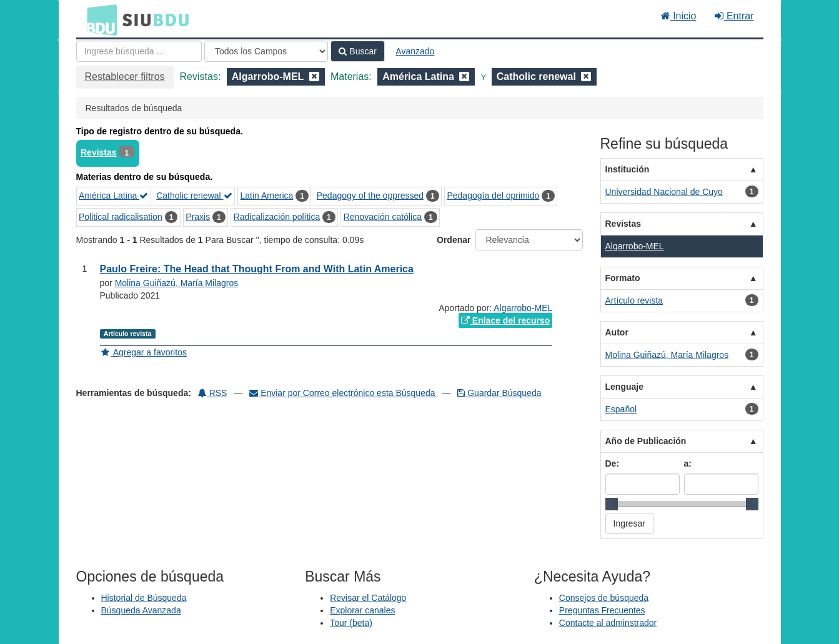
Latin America (266, 196)
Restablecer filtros (125, 77)
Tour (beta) (351, 623)
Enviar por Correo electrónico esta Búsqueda (343, 393)
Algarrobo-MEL (523, 308)
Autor (617, 332)
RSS (213, 393)
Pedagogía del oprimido (493, 196)
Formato (623, 278)
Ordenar (454, 240)
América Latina (113, 196)
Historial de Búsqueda (144, 598)
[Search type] (266, 51)
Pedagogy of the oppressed (370, 196)
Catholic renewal (194, 196)
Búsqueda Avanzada (141, 610)
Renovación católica (383, 217)
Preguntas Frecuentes (602, 610)
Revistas (99, 152)
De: (613, 463)
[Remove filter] (314, 77)
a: (688, 463)
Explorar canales (362, 610)
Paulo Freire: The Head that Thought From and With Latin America (257, 269)
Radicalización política (277, 217)
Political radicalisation (121, 217)
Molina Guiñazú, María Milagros (177, 283)
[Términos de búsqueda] (139, 51)
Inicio (679, 16)
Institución (628, 169)
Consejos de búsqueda (604, 598)
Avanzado (415, 51)
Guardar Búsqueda (499, 393)
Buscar (357, 51)
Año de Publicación (646, 441)
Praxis (198, 217)
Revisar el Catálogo (368, 598)
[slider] (612, 504)
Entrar (734, 16)
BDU (99, 19)
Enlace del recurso (505, 320)
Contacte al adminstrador (608, 623)
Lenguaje (624, 387)
